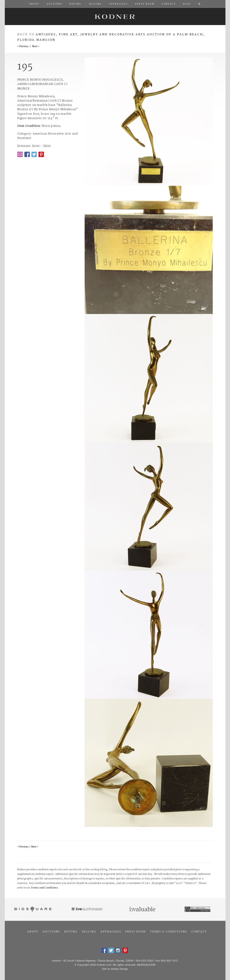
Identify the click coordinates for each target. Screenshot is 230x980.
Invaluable (143, 909)
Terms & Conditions (169, 932)
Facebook (27, 154)
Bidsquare (32, 909)
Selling (89, 932)
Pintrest (41, 154)
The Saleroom (198, 909)
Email (20, 154)
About (33, 932)
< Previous (23, 47)
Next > (36, 47)
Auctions (51, 932)
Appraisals (111, 932)
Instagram (118, 950)
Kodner (115, 17)
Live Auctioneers (87, 909)
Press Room (135, 932)
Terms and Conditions (44, 888)
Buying (71, 932)
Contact (199, 932)
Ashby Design (120, 969)
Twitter (34, 154)
